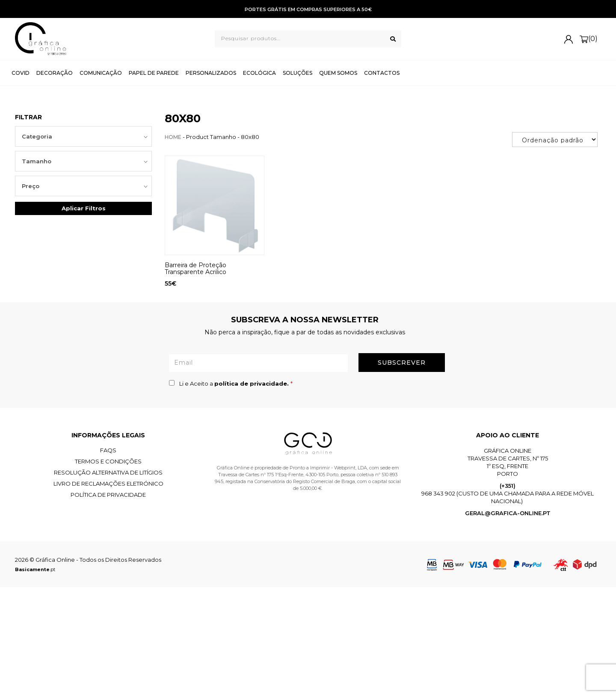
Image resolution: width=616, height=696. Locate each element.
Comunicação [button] (101, 73)
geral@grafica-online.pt (508, 513)
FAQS (108, 450)
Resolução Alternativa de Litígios (108, 472)
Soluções (298, 73)
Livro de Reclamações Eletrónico (108, 484)
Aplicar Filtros (84, 208)
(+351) (508, 486)
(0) (589, 39)
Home (173, 137)
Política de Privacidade (108, 495)
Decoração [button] (55, 73)
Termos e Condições (108, 461)
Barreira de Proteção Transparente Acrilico (195, 268)
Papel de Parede (154, 73)
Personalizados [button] (211, 73)
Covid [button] (21, 73)
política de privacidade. (252, 383)
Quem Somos (338, 73)
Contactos (382, 73)
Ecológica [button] (259, 73)
